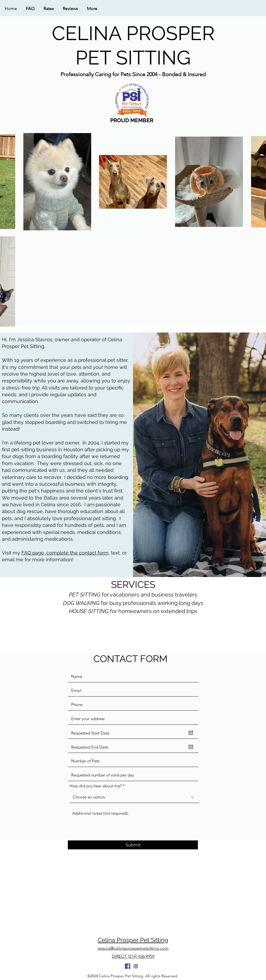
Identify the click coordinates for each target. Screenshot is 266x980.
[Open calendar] (191, 733)
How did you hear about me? (96, 786)
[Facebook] (128, 966)
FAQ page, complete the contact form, (66, 553)
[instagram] (136, 966)
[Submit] (133, 845)
